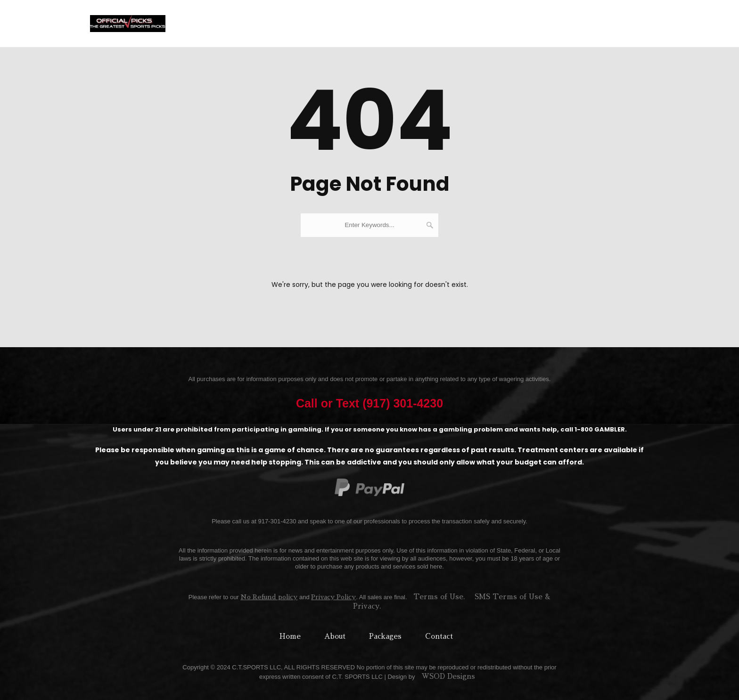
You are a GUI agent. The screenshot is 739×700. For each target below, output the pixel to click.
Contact (494, 23)
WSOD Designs (448, 676)
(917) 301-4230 (617, 23)
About (362, 23)
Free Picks (450, 23)
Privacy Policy (333, 597)
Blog (570, 23)
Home (329, 23)
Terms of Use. (439, 597)
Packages (402, 23)
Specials (535, 23)
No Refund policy (269, 597)
